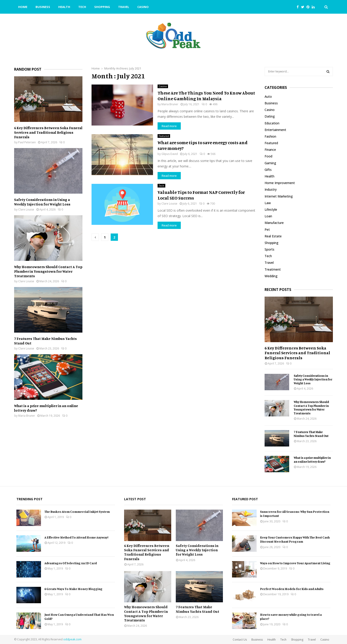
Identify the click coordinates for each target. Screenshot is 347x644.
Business (43, 7)
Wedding (271, 276)
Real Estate (273, 236)
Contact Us (240, 640)
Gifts (268, 170)
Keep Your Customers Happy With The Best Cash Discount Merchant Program (295, 539)
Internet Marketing (279, 196)
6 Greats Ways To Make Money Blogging (73, 589)
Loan (268, 216)
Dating (270, 116)
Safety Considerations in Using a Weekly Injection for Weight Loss (42, 202)
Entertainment (275, 130)
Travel (124, 7)
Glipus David (170, 154)
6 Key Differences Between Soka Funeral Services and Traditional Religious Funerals (48, 132)
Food (268, 156)
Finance (270, 150)
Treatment (273, 269)
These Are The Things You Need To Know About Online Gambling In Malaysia (206, 96)
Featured (164, 136)
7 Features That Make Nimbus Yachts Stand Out (311, 434)
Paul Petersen (27, 142)
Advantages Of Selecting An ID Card (71, 563)
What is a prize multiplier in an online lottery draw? (312, 460)
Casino (143, 7)
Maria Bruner (170, 104)
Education (272, 123)
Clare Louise (169, 204)
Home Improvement (280, 183)
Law (268, 203)
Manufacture (274, 223)
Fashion (270, 136)
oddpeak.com (72, 639)
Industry (271, 189)
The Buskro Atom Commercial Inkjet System (77, 512)
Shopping (102, 7)
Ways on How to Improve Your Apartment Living (295, 563)
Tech (82, 7)
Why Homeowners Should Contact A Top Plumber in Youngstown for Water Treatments (48, 271)
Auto (268, 96)
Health (64, 7)
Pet (267, 230)
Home (23, 7)
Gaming (270, 163)
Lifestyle (271, 209)
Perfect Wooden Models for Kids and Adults (292, 589)
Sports (269, 249)
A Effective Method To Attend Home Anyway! (76, 537)
